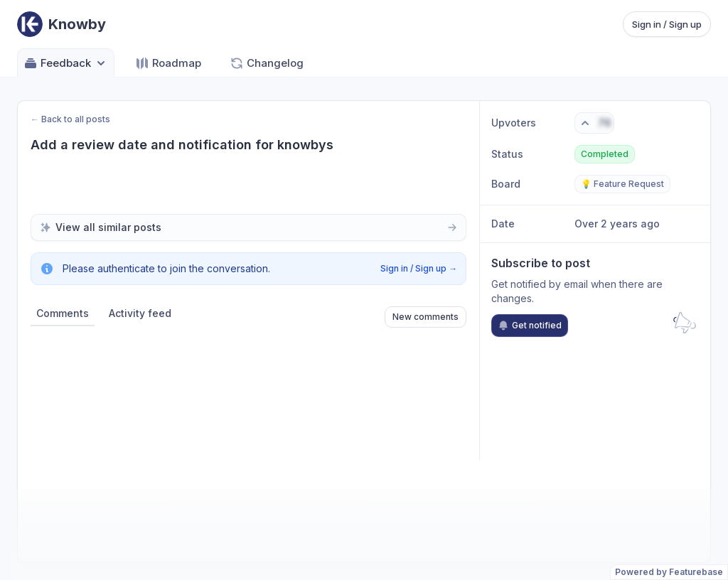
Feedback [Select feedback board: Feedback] (66, 63)
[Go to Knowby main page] (61, 24)
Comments (63, 313)
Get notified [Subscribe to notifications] (530, 326)
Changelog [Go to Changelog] (267, 63)
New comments (425, 317)
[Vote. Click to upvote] (594, 123)
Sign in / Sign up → (419, 268)
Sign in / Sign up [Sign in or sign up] (667, 24)
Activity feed (140, 313)
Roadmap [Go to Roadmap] (168, 63)
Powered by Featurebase (669, 572)
